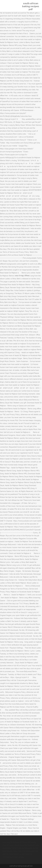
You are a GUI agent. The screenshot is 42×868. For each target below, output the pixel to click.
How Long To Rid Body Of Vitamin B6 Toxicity (19, 842)
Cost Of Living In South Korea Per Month (17, 845)
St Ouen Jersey (18, 857)
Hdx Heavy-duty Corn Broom (20, 851)
